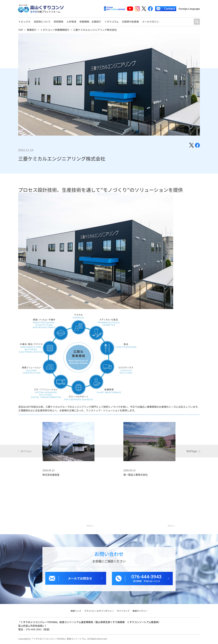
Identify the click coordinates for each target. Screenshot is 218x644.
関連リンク (76, 612)
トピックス (24, 22)
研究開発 (59, 22)
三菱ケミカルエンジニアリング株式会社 (95, 31)
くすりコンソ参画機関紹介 (55, 31)
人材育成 (72, 22)
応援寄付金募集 (131, 22)
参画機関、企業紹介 (91, 22)
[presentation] (25, 452)
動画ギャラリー (140, 612)
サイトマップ (123, 612)
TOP (21, 31)
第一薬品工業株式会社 (135, 476)
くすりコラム (112, 22)
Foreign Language (189, 9)
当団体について (42, 22)
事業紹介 (32, 31)
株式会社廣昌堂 (51, 476)
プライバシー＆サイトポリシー (99, 612)
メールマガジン (152, 22)
